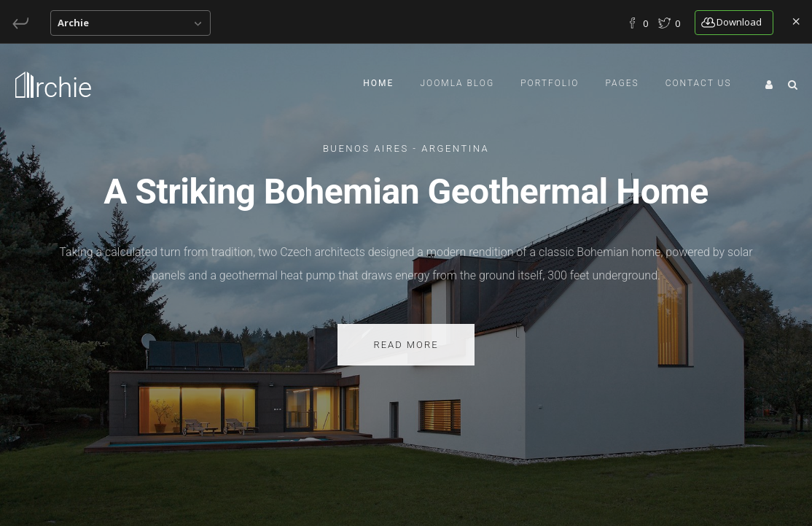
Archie (73, 23)
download (731, 22)
